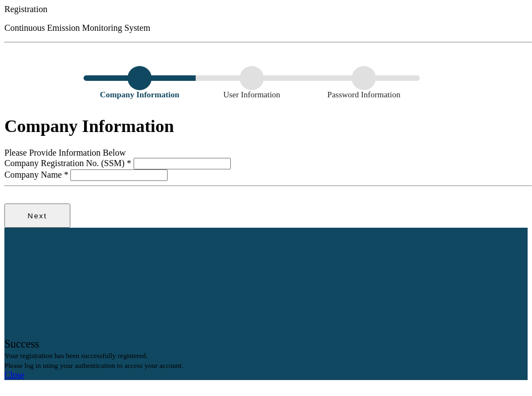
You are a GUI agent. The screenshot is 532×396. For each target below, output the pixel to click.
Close (14, 375)
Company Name (37, 175)
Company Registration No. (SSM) (69, 163)
